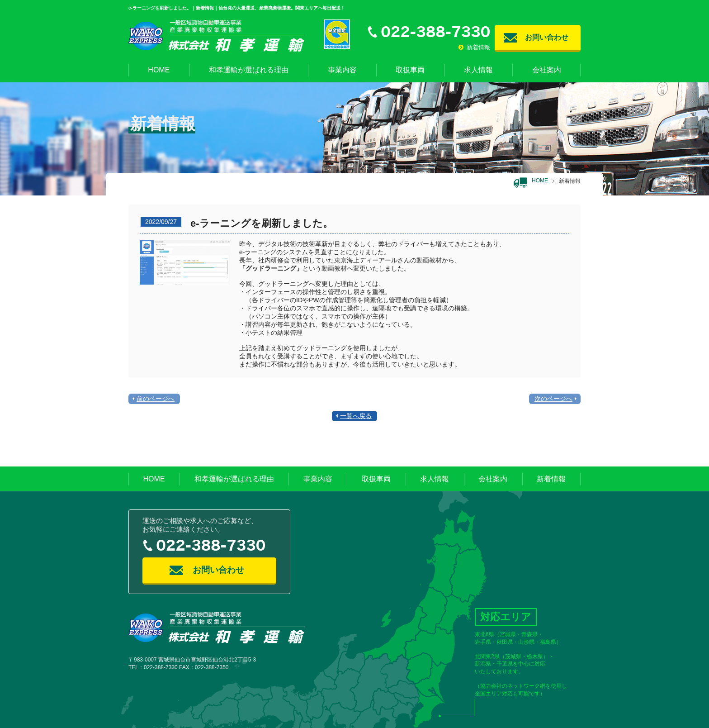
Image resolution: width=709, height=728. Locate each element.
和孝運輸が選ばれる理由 (249, 70)
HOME (159, 70)
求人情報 (478, 70)
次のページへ (553, 399)
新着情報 (474, 47)
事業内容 (342, 70)
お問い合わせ (547, 37)
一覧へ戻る (356, 416)
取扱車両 (410, 70)
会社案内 (547, 70)
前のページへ (156, 399)
